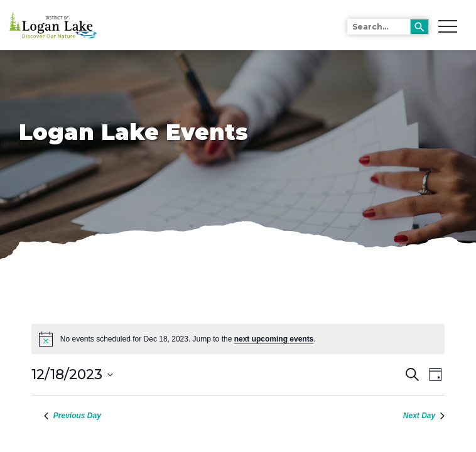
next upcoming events (274, 339)
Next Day (424, 416)
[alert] (238, 339)
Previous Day (73, 416)
